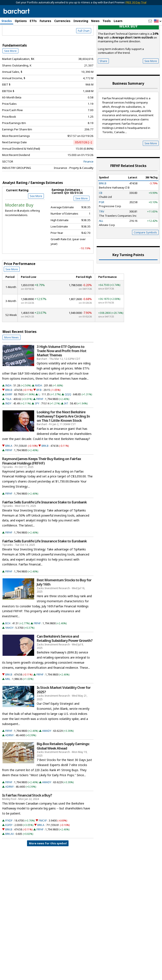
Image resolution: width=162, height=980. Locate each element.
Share (103, 83)
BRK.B (9, 413)
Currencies (62, 21)
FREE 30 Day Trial (136, 2)
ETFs (33, 21)
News (95, 21)
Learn (118, 21)
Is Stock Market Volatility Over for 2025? (64, 712)
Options (21, 21)
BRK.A (9, 468)
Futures (45, 21)
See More (10, 73)
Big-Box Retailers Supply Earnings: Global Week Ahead (63, 769)
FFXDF (9, 843)
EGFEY (9, 847)
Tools (107, 21)
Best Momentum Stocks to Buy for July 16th (64, 605)
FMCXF (43, 843)
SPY (37, 426)
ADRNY (9, 758)
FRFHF (40, 421)
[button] (158, 21)
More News (11, 360)
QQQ (68, 417)
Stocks (7, 21)
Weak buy (128, 49)
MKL (8, 702)
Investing (81, 21)
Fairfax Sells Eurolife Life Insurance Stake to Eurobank (44, 525)
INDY (8, 426)
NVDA (38, 408)
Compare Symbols (145, 255)
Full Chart (84, 53)
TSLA (8, 421)
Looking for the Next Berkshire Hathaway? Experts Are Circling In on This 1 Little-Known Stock (63, 439)
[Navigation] (39, 41)
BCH (8, 646)
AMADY (47, 753)
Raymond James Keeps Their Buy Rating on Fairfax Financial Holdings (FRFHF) (42, 484)
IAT (66, 426)
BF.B (39, 413)
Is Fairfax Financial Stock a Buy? (27, 818)
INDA (8, 408)
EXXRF (9, 417)
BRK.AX (9, 857)
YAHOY (9, 650)
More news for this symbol (48, 866)
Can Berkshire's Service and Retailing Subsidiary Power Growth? (65, 661)
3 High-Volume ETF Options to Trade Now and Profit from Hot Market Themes (61, 373)
